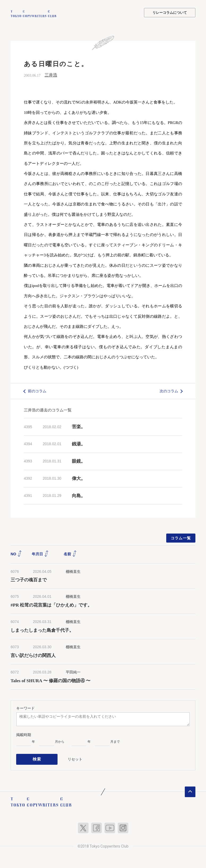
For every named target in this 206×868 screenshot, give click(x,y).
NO (16, 553)
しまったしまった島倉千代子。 (42, 630)
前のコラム (37, 390)
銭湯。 (79, 443)
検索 (37, 758)
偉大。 (79, 478)
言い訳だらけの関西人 (33, 655)
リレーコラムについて (170, 13)
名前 (70, 553)
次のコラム (169, 390)
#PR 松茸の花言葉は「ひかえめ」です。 (51, 605)
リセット (75, 758)
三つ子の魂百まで (29, 579)
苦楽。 (79, 426)
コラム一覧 (181, 538)
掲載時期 (24, 734)
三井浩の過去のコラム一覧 (48, 409)
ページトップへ (190, 789)
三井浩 (51, 74)
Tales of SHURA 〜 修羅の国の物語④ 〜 (51, 680)
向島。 (79, 495)
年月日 (40, 553)
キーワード (25, 707)
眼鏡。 (79, 461)
